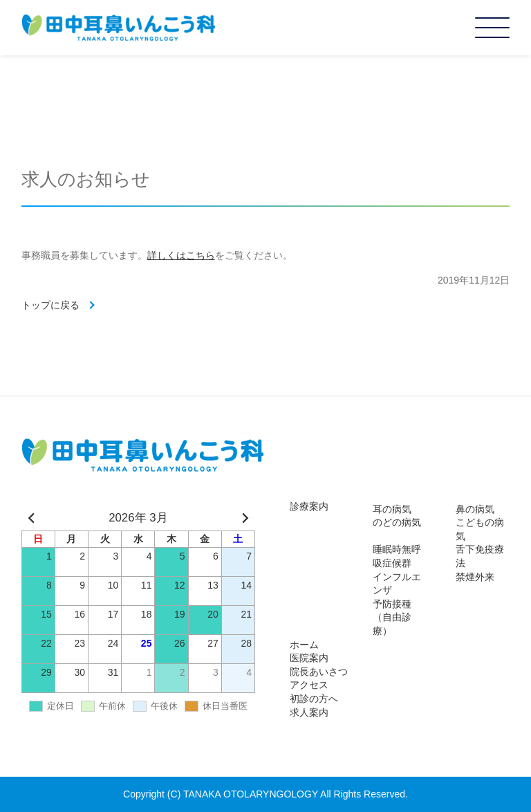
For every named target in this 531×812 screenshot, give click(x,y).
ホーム (304, 645)
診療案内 (309, 506)
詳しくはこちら (181, 255)
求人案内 (309, 712)
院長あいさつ (319, 672)
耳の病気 (392, 509)
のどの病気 (397, 522)
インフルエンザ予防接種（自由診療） (397, 604)
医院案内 (309, 658)
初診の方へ (314, 699)
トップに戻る (50, 305)
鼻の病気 (475, 509)
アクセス (309, 685)
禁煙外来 (475, 577)
